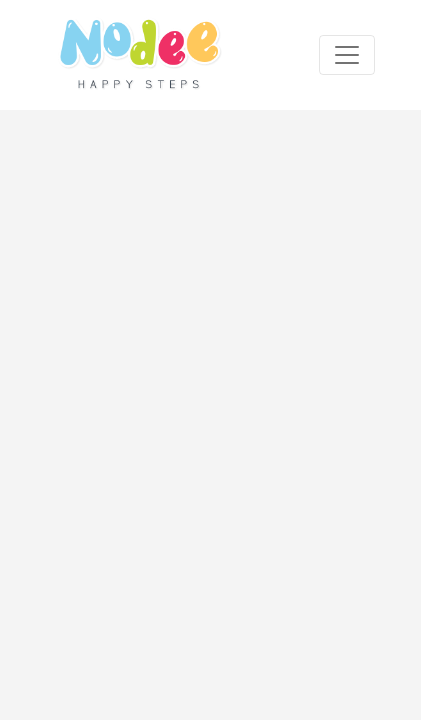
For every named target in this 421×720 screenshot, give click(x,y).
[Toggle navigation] (347, 55)
